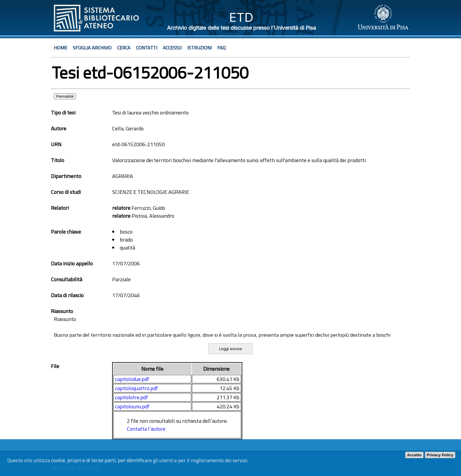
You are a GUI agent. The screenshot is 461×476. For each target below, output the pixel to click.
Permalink (65, 96)
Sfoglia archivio (92, 48)
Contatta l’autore (146, 429)
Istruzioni (199, 48)
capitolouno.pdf (132, 406)
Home (60, 48)
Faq (222, 48)
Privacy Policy (440, 455)
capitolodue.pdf (132, 379)
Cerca (124, 48)
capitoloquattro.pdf (137, 388)
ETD (241, 17)
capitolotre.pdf (132, 397)
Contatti (147, 48)
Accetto (414, 455)
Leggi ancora (230, 349)
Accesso (172, 48)
